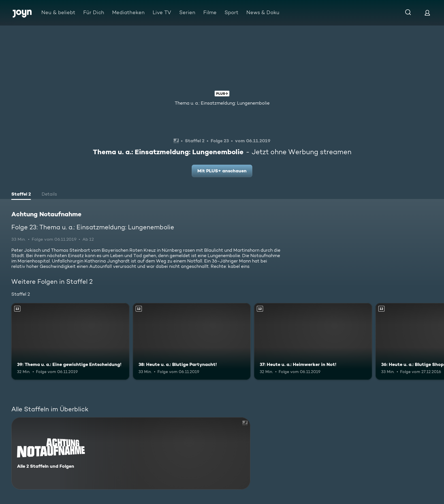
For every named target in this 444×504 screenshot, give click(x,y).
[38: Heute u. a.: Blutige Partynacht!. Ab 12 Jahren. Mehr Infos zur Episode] (192, 341)
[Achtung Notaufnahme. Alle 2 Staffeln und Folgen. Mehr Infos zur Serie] (131, 453)
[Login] (427, 13)
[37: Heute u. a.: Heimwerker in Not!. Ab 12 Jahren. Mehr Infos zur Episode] (313, 341)
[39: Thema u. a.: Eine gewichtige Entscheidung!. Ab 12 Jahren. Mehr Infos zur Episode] (70, 341)
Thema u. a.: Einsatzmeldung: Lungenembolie (222, 103)
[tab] (21, 195)
